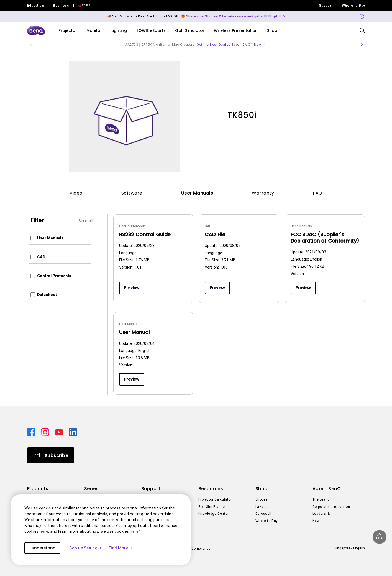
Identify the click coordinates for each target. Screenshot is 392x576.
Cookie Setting (86, 548)
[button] (30, 45)
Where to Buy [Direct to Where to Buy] (353, 6)
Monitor (94, 30)
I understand (42, 548)
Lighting (119, 30)
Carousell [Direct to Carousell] (263, 514)
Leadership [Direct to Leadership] (322, 514)
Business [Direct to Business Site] (61, 6)
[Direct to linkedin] (73, 432)
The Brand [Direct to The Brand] (321, 499)
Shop (272, 30)
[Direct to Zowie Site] (82, 6)
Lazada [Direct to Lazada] (262, 507)
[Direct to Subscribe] (51, 455)
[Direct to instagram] (46, 432)
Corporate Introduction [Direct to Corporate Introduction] (331, 507)
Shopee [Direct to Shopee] (262, 499)
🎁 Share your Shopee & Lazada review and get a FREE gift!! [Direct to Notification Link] (231, 16)
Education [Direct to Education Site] (36, 6)
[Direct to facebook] (32, 432)
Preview (132, 288)
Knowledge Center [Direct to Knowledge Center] (214, 514)
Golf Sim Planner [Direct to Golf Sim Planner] (212, 507)
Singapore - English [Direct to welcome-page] (350, 548)
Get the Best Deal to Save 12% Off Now (229, 45)
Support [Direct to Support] (326, 6)
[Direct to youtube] (60, 432)
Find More (121, 548)
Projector (68, 30)
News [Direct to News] (317, 521)
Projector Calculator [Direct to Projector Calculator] (215, 499)
